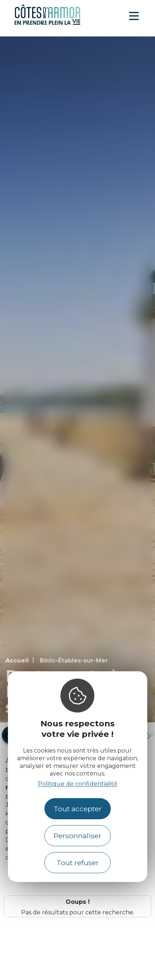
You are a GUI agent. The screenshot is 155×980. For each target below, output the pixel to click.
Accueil (17, 661)
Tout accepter (78, 809)
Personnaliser (77, 836)
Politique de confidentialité (78, 784)
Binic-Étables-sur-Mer (74, 661)
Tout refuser (78, 863)
